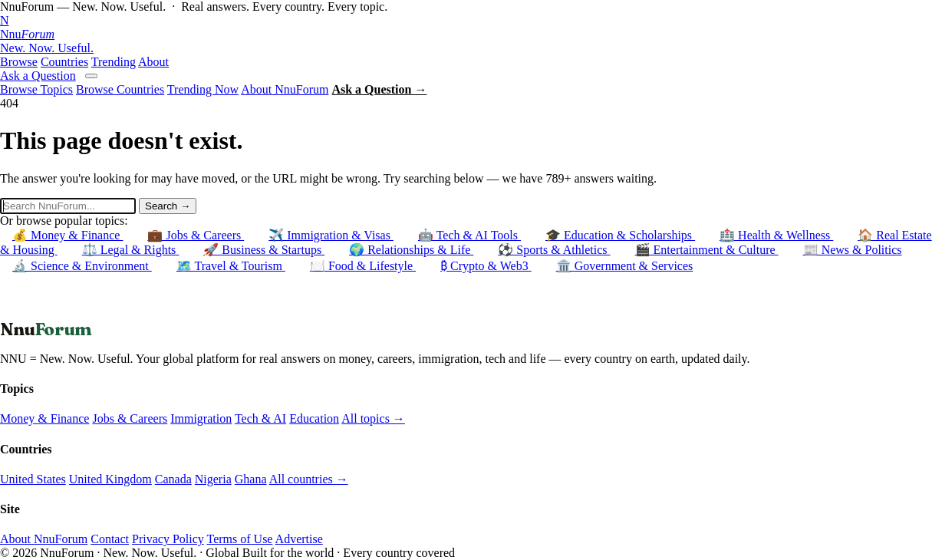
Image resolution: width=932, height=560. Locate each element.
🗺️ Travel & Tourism (231, 266)
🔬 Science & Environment (82, 266)
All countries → (309, 479)
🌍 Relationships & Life (411, 250)
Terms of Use (239, 539)
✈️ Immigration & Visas (331, 235)
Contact (110, 539)
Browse (19, 62)
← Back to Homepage (55, 311)
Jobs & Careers (130, 418)
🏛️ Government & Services (625, 266)
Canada (173, 479)
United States (33, 479)
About (153, 62)
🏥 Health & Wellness (776, 235)
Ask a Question (38, 76)
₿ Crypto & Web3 (486, 266)
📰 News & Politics (853, 250)
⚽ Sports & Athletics (554, 250)
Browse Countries (120, 89)
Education (314, 418)
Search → (168, 206)
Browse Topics (36, 89)
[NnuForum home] (466, 35)
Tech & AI (260, 418)
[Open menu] (91, 76)
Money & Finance (44, 418)
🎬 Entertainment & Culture (707, 250)
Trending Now (203, 89)
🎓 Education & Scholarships (620, 235)
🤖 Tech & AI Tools (469, 235)
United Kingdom (110, 479)
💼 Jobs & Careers (196, 235)
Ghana (251, 479)
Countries (64, 62)
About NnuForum (285, 89)
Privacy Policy (168, 539)
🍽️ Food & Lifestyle (363, 266)
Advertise (299, 539)
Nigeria (213, 479)
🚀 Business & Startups (264, 250)
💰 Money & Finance (68, 235)
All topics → (373, 418)
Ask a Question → (379, 89)
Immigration (201, 418)
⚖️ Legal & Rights (131, 250)
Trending (114, 62)
